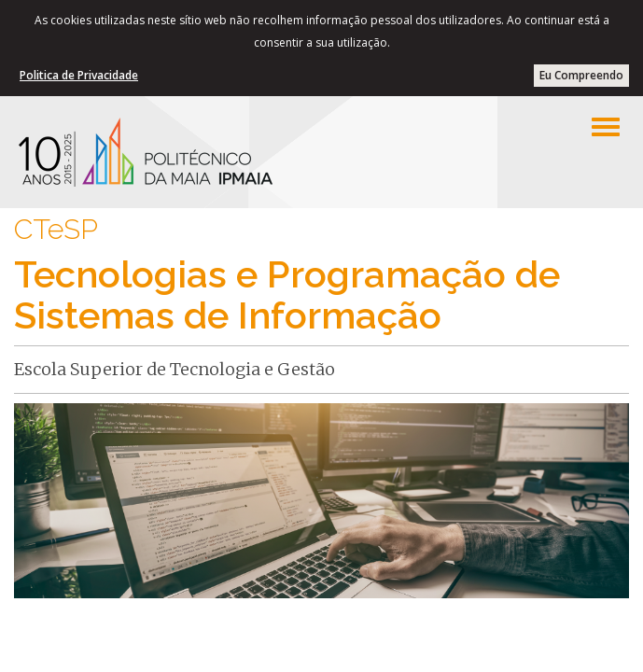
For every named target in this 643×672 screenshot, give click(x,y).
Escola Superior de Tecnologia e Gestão (175, 369)
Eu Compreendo (581, 75)
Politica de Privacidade (79, 75)
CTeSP (56, 229)
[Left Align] (606, 127)
